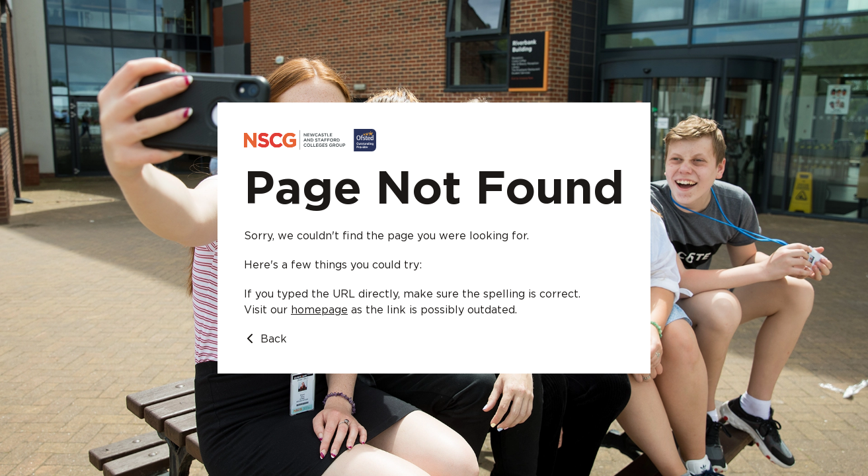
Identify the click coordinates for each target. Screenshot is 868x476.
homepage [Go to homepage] (319, 310)
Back (265, 339)
